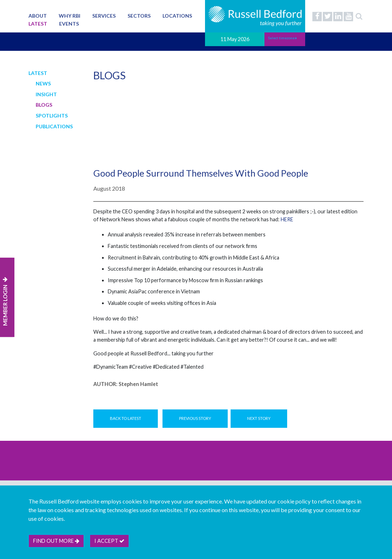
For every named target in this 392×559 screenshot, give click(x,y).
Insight (46, 94)
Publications (54, 126)
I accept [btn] (109, 541)
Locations (177, 16)
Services (104, 16)
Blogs (44, 105)
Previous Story (195, 418)
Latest (38, 24)
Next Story (259, 418)
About (38, 16)
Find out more (56, 541)
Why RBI (70, 16)
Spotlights (52, 116)
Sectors (139, 16)
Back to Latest (126, 418)
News (43, 83)
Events (69, 24)
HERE (287, 219)
